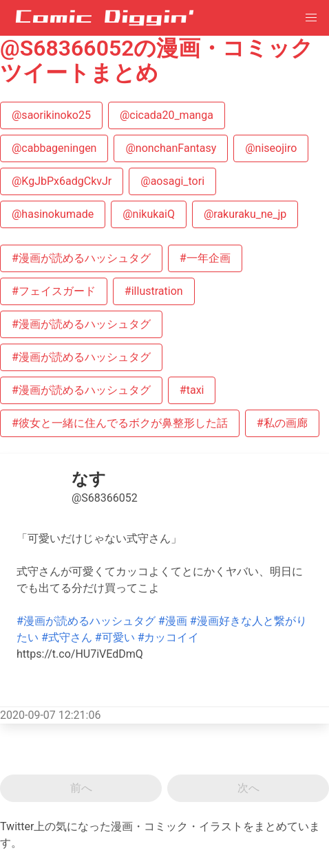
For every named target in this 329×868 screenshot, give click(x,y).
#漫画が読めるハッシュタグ (81, 258)
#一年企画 (205, 258)
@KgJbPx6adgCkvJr (62, 181)
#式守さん (67, 637)
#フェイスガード (54, 291)
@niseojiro (271, 148)
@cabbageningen (54, 148)
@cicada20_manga (167, 115)
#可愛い (115, 637)
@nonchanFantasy (171, 148)
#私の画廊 (282, 423)
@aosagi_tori (172, 181)
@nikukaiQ (149, 214)
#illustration (154, 291)
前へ (81, 788)
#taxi (192, 390)
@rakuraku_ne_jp (245, 214)
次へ (248, 788)
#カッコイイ (169, 637)
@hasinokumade (53, 214)
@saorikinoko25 (51, 115)
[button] (311, 18)
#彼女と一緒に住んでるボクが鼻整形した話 (120, 423)
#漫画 (173, 621)
